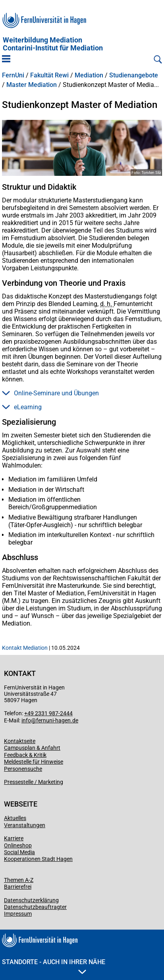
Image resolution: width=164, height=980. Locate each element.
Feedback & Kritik (25, 755)
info (26, 720)
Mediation (89, 75)
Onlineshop (18, 845)
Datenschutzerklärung (31, 900)
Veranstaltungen (25, 825)
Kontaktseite (20, 741)
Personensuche (23, 769)
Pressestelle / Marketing (34, 782)
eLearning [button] (22, 407)
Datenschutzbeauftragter (35, 907)
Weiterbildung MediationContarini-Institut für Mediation (53, 44)
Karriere (14, 838)
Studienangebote (134, 75)
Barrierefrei (18, 887)
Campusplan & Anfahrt (32, 748)
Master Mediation (32, 85)
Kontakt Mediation (25, 648)
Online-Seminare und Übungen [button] (50, 393)
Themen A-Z (19, 880)
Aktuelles (15, 818)
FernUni (13, 75)
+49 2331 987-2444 (48, 713)
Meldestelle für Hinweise (34, 762)
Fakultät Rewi (49, 75)
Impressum (18, 914)
